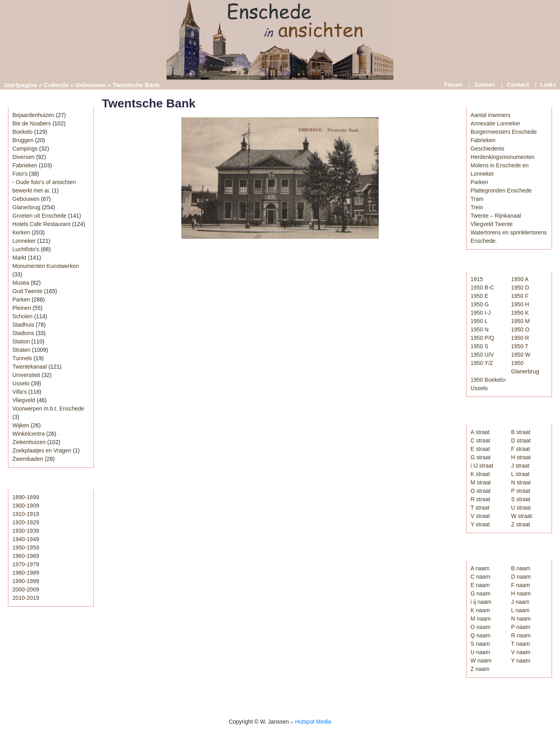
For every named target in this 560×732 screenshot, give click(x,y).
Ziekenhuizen (29, 442)
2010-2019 (26, 598)
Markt (19, 258)
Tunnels (22, 358)
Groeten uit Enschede (39, 216)
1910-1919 (26, 514)
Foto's (20, 174)
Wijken (21, 425)
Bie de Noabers (32, 123)
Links (548, 84)
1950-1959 (26, 548)
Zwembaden (28, 459)
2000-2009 (26, 589)
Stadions (23, 333)
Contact (518, 84)
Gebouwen (90, 85)
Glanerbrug (26, 207)
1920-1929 (26, 522)
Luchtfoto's (26, 249)
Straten (21, 350)
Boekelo (23, 132)
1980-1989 (26, 573)
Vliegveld (24, 400)
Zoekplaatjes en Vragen (42, 450)
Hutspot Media (313, 722)
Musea (21, 283)
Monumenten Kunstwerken (46, 266)
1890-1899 (26, 497)
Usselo (21, 383)
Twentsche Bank (149, 103)
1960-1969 (26, 556)
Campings (25, 149)
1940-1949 (26, 539)
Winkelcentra (29, 434)
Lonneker (24, 241)
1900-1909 (26, 506)
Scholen (23, 316)
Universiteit (26, 375)
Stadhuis (23, 325)
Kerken (21, 232)
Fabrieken (25, 165)
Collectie (56, 85)
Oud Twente (27, 291)
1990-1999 (26, 581)
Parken (21, 300)
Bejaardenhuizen (33, 115)
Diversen (23, 157)
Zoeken (485, 84)
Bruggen (23, 140)
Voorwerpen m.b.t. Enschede (48, 409)
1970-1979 (26, 564)
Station (21, 341)
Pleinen (22, 308)
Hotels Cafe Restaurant (42, 224)
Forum (454, 84)
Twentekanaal (30, 367)
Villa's (20, 392)
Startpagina (21, 85)
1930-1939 (26, 531)
